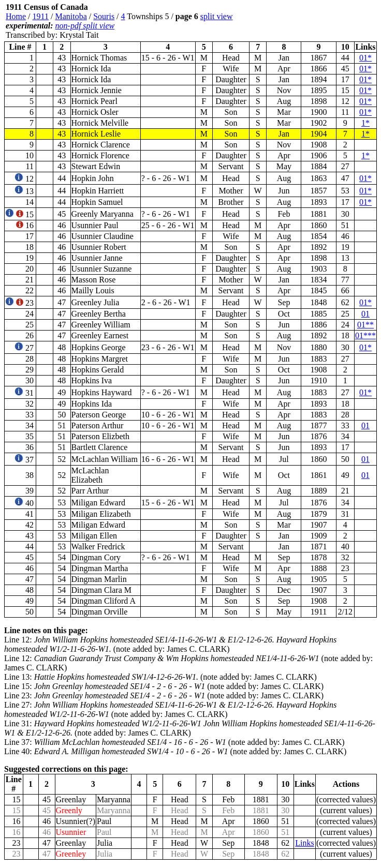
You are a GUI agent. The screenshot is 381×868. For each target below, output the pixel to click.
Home (16, 16)
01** (365, 325)
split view (217, 16)
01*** (365, 335)
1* (365, 123)
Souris (104, 16)
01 (365, 314)
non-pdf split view (85, 26)
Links (304, 843)
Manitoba (71, 16)
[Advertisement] (315, 21)
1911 (41, 16)
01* (365, 58)
